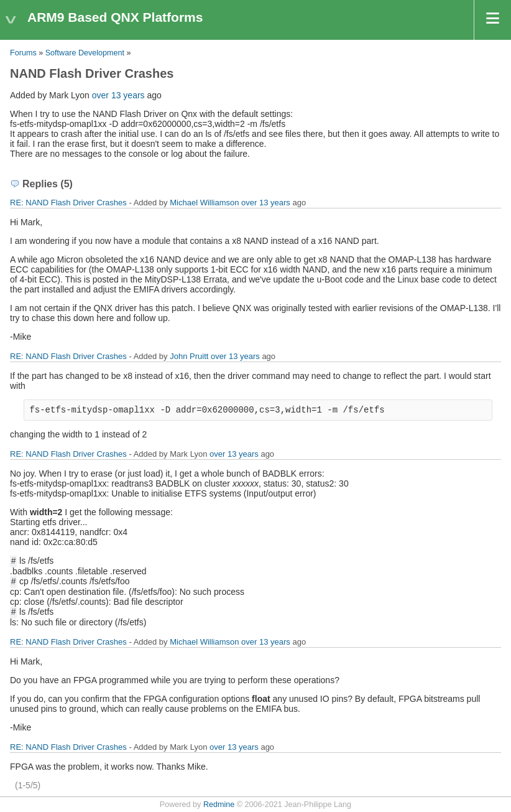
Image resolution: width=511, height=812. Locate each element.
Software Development (85, 53)
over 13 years (118, 95)
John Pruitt (189, 356)
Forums (23, 53)
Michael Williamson (204, 203)
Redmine (219, 805)
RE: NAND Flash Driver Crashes (68, 203)
